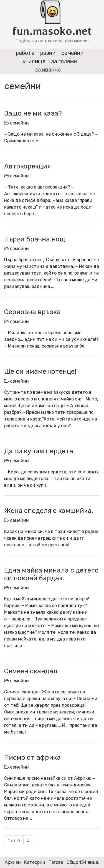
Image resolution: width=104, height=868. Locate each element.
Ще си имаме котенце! (40, 371)
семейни (72, 53)
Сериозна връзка (32, 312)
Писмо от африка (32, 757)
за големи (64, 61)
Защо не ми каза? (33, 113)
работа (25, 53)
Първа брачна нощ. (35, 239)
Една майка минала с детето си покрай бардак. (51, 574)
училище (34, 61)
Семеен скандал (31, 671)
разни (48, 53)
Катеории (35, 862)
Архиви (13, 862)
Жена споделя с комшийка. (49, 511)
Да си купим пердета (39, 451)
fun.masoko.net (52, 31)
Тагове (56, 862)
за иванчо (48, 70)
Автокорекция (27, 166)
